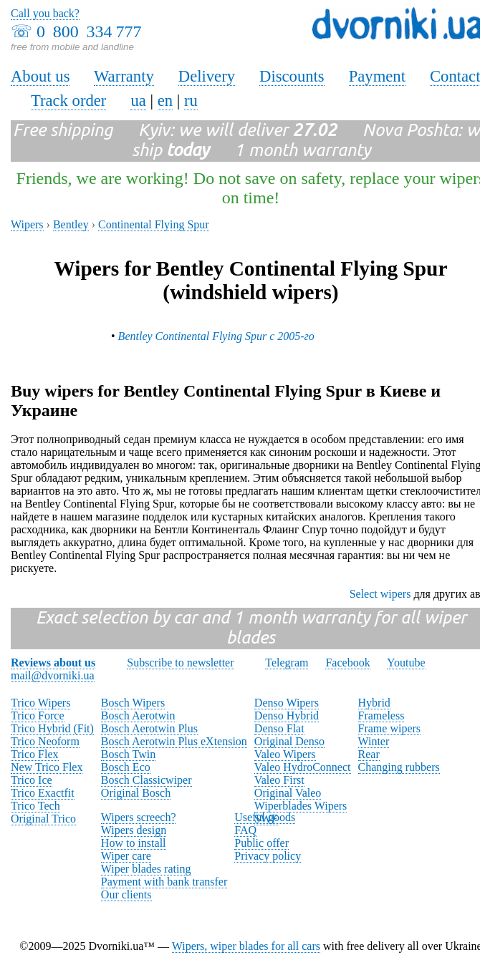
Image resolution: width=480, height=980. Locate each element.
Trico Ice (32, 780)
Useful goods (265, 817)
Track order (69, 101)
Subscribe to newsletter (180, 663)
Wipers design (134, 830)
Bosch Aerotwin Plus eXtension (174, 741)
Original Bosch (136, 793)
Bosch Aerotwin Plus (149, 728)
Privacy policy (268, 856)
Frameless (381, 715)
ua (138, 101)
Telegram (287, 663)
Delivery (207, 76)
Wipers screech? (139, 817)
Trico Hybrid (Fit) (52, 728)
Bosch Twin (128, 754)
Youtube (406, 663)
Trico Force (38, 715)
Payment (377, 76)
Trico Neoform (45, 741)
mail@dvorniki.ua (53, 675)
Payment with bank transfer (164, 882)
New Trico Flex (47, 767)
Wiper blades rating (146, 869)
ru (191, 101)
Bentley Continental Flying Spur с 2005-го (216, 336)
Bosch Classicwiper (147, 780)
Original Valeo (288, 793)
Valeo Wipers (285, 754)
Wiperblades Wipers (301, 806)
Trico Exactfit (43, 793)
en (165, 101)
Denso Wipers (287, 703)
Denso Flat (279, 728)
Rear (369, 754)
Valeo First (279, 780)
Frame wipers (390, 728)
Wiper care (126, 856)
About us (40, 76)
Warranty (124, 76)
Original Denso (289, 741)
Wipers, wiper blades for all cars (246, 946)
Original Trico (43, 819)
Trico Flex (35, 754)
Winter (374, 741)
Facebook (347, 663)
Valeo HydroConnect (303, 767)
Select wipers (380, 594)
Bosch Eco (126, 767)
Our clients (126, 894)
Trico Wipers (40, 703)
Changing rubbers (399, 767)
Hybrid (374, 703)
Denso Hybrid (287, 715)
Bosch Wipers (133, 703)
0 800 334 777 (89, 31)
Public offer (261, 843)
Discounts (292, 76)
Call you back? (45, 13)
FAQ (245, 830)
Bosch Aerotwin (138, 715)
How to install (134, 843)
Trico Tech (35, 806)
